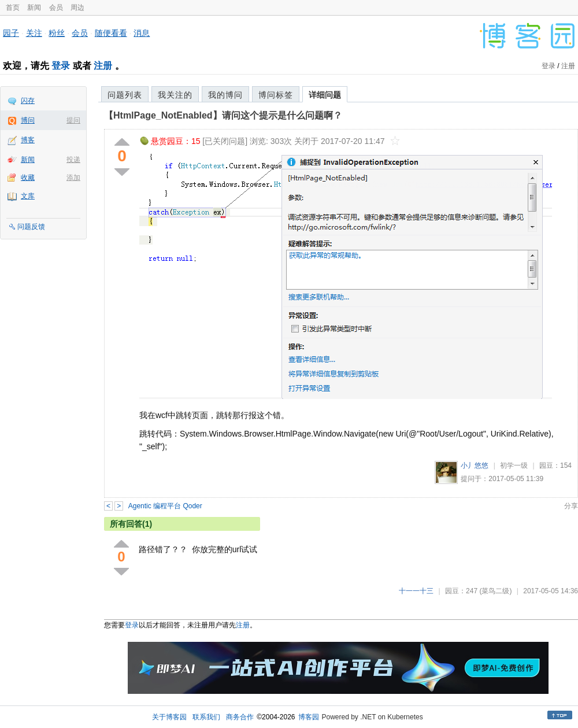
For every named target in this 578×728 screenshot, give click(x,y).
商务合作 (240, 717)
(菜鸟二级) (495, 591)
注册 (103, 66)
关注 (34, 33)
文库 (28, 196)
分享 (571, 506)
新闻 (34, 8)
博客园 (309, 717)
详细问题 (325, 95)
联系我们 (206, 717)
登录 (61, 66)
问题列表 (125, 95)
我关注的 (175, 95)
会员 (56, 8)
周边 (77, 8)
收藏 (28, 178)
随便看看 (111, 33)
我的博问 (225, 95)
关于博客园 (169, 717)
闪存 (28, 101)
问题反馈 (31, 227)
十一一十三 (416, 591)
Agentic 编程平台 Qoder (165, 506)
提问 (73, 120)
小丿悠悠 (475, 465)
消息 (142, 33)
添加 (73, 178)
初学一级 (514, 465)
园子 (11, 33)
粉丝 (57, 33)
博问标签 (276, 95)
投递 (73, 160)
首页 (13, 8)
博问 (28, 120)
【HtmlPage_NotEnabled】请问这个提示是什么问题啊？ (223, 115)
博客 (28, 140)
